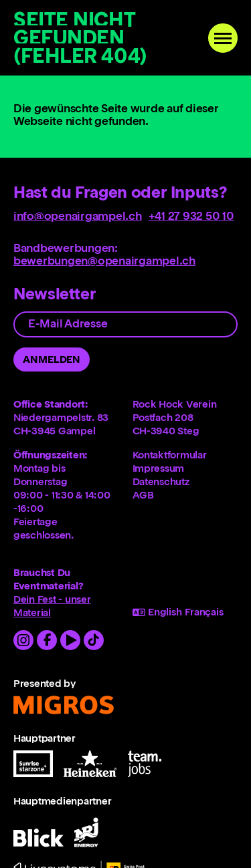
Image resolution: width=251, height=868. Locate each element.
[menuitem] (185, 455)
